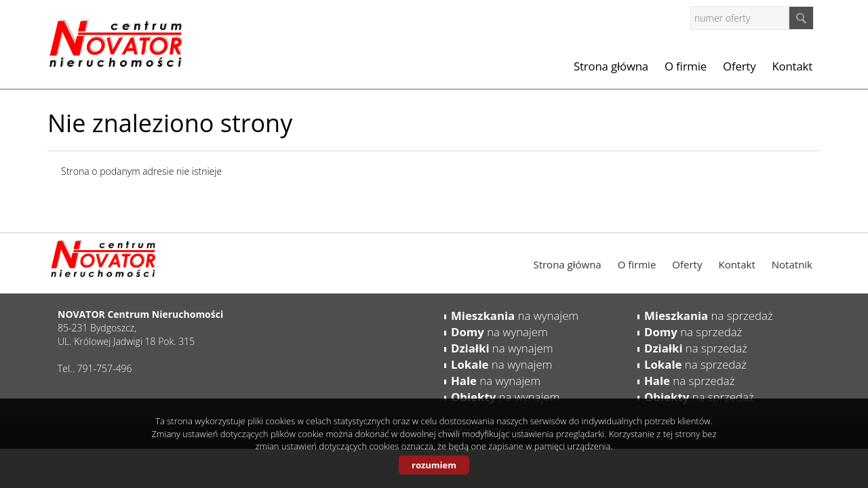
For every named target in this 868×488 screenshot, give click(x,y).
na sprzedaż (709, 316)
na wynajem (515, 316)
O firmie (686, 66)
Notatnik (792, 264)
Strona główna (611, 66)
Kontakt (792, 66)
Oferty (739, 66)
